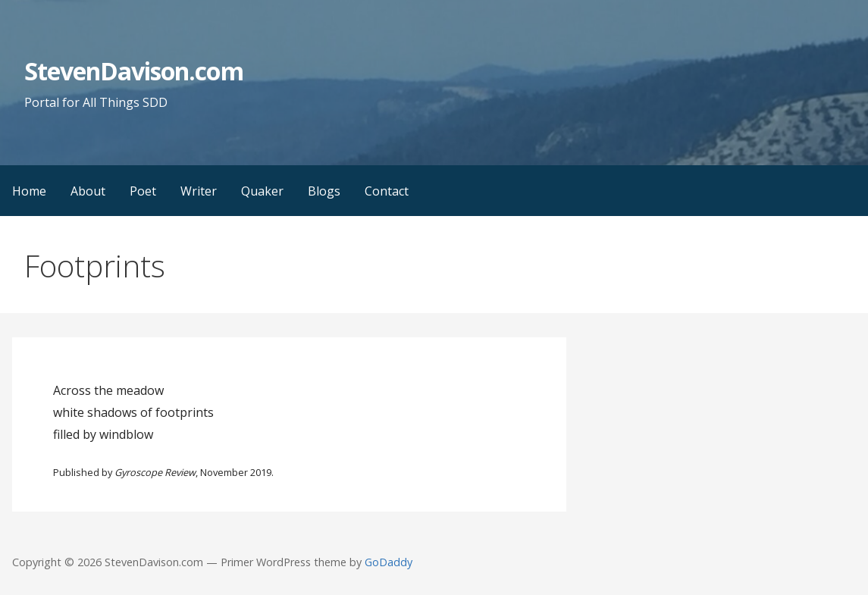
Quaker (262, 191)
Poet (143, 191)
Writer (199, 191)
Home (29, 191)
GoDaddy (389, 562)
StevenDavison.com (134, 71)
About (88, 191)
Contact (387, 191)
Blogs (324, 191)
